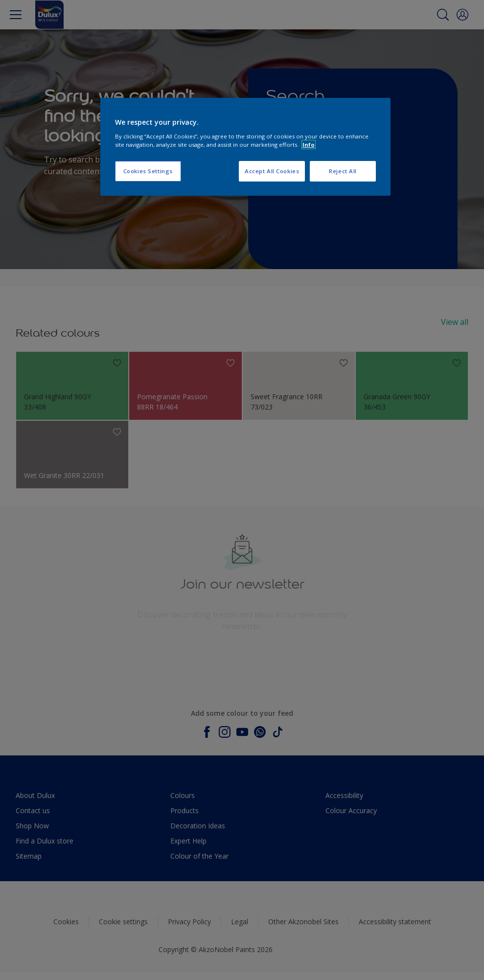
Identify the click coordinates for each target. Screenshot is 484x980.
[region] (245, 147)
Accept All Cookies (272, 171)
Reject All (343, 171)
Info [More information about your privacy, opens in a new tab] (309, 145)
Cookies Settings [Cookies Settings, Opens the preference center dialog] (148, 171)
